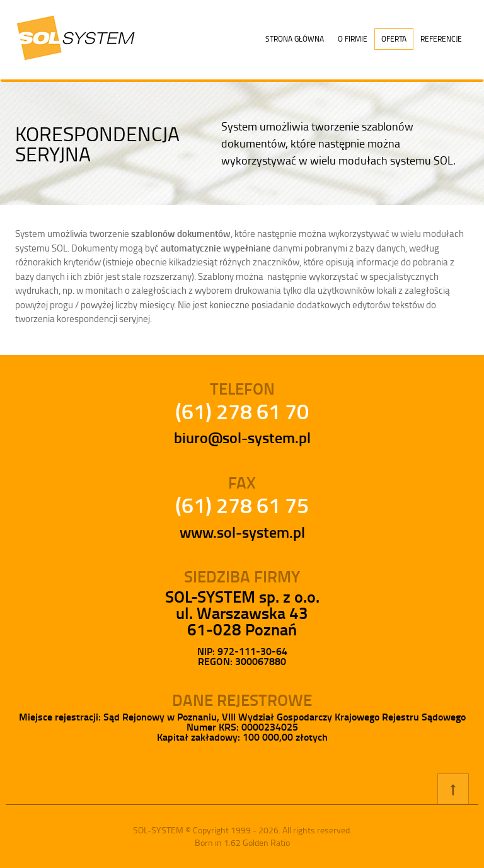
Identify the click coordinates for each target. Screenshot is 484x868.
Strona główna (295, 39)
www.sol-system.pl (242, 532)
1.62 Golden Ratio (257, 842)
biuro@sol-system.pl (242, 437)
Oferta (394, 39)
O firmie (353, 39)
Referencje (441, 39)
